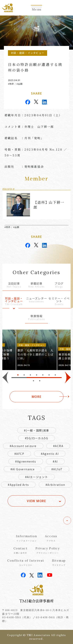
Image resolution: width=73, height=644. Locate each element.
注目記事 (14, 285)
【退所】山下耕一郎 (49, 205)
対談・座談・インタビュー (14, 301)
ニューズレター (36, 300)
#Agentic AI (50, 454)
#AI (55, 461)
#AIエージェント (37, 477)
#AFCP (19, 454)
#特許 (11, 84)
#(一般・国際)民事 (37, 430)
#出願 (20, 84)
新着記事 (36, 285)
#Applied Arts (18, 485)
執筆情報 (36, 318)
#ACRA (58, 446)
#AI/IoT (57, 469)
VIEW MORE (36, 501)
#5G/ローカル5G (36, 438)
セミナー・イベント (59, 301)
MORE (36, 397)
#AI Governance (23, 469)
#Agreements (26, 461)
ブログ (59, 285)
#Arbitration (55, 485)
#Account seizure (23, 446)
